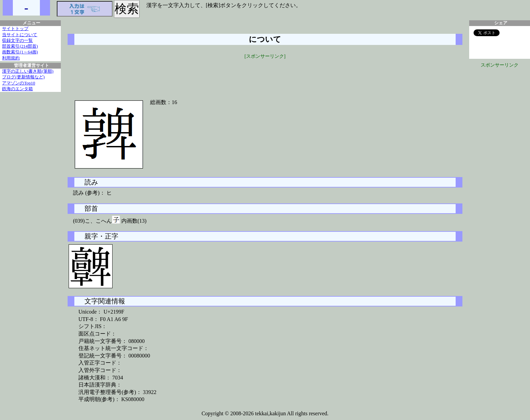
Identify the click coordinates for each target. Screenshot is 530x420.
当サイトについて (20, 35)
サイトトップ (15, 29)
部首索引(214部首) (20, 46)
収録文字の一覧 (17, 41)
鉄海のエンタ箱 (17, 89)
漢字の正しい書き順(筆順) (28, 71)
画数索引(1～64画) (20, 52)
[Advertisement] (265, 75)
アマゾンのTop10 (19, 83)
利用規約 (11, 58)
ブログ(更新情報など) (23, 77)
